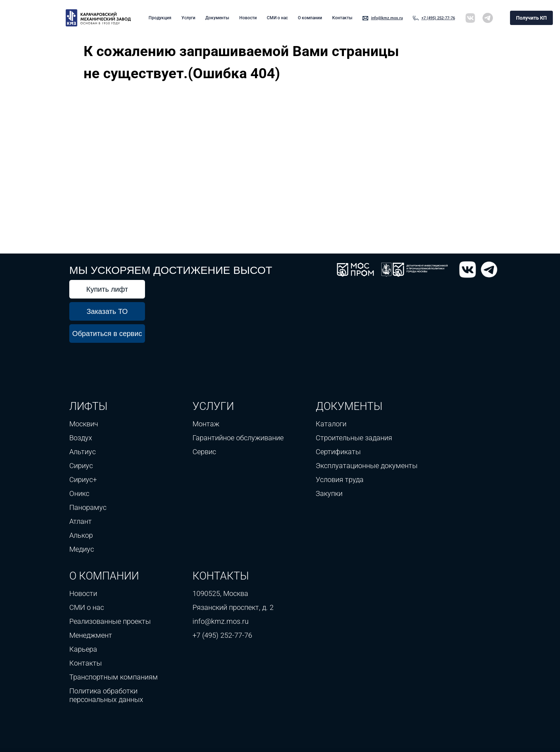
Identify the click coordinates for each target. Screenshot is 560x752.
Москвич (84, 424)
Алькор (81, 535)
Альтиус (82, 452)
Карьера (83, 649)
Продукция (160, 18)
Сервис (204, 452)
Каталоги (331, 424)
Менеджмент (91, 635)
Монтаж (206, 424)
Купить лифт (107, 289)
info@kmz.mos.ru (387, 18)
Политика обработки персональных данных (106, 695)
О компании (310, 18)
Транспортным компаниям (114, 677)
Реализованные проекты (110, 621)
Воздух (81, 438)
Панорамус (88, 507)
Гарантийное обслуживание (238, 438)
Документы (217, 18)
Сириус (81, 466)
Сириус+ (83, 480)
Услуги (188, 18)
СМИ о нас (277, 18)
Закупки (329, 493)
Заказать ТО (107, 311)
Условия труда (340, 480)
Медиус (82, 549)
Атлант (81, 521)
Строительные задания (354, 438)
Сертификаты (338, 452)
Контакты (342, 18)
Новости (248, 18)
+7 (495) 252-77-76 (438, 18)
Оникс (79, 493)
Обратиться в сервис (107, 334)
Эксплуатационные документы (367, 466)
